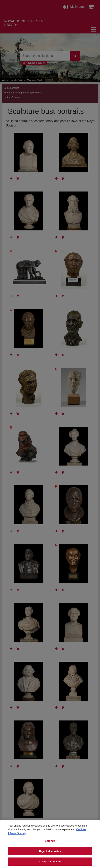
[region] (50, 844)
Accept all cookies (50, 861)
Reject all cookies (50, 851)
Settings (50, 841)
